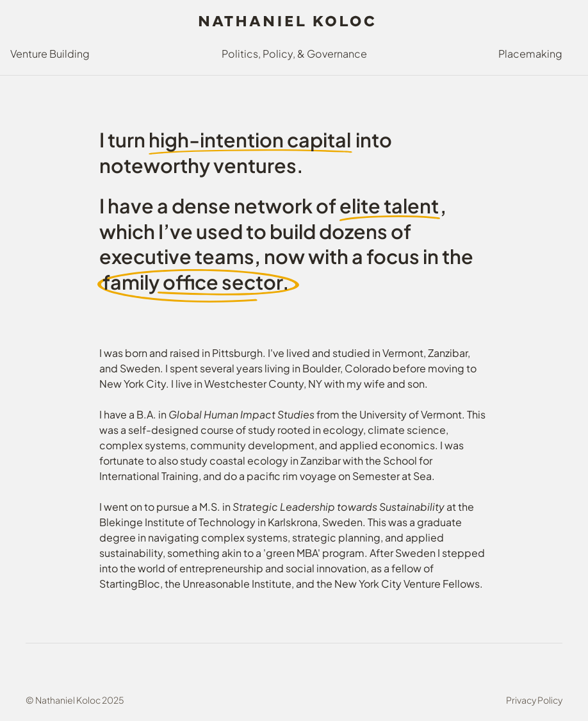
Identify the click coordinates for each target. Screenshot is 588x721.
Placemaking (530, 54)
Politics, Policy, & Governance (294, 54)
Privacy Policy (534, 700)
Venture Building (50, 54)
